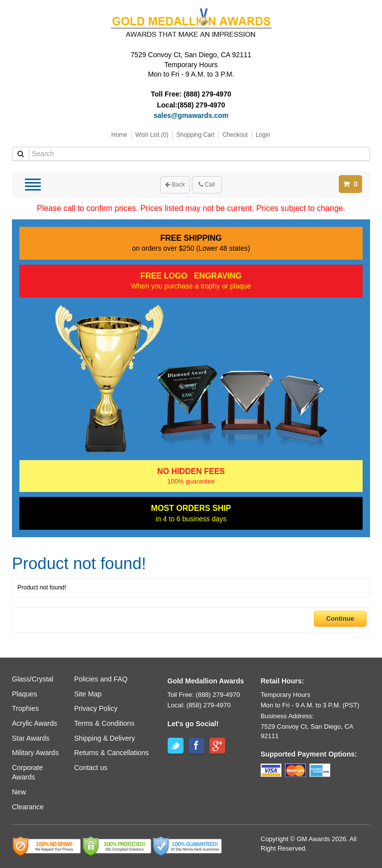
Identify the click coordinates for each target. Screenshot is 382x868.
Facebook (196, 746)
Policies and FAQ (101, 679)
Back (175, 185)
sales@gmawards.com (191, 115)
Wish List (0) (152, 135)
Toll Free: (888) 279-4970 (204, 695)
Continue (340, 619)
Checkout (235, 135)
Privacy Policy (96, 708)
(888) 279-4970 (207, 94)
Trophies (25, 708)
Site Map (88, 694)
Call (207, 185)
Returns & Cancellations (111, 753)
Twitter (176, 746)
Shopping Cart (195, 135)
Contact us (91, 768)
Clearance (28, 807)
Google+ (217, 746)
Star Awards (31, 738)
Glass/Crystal (33, 679)
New (19, 792)
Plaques (25, 694)
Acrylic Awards (35, 723)
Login (263, 135)
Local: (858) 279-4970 (199, 705)
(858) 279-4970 (201, 105)
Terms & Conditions (104, 723)
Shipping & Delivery (104, 738)
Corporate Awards (27, 772)
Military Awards (35, 753)
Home (119, 135)
